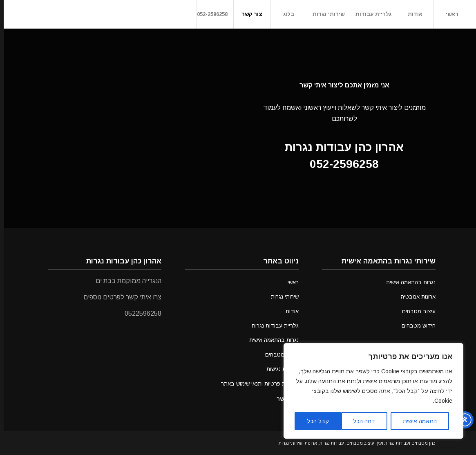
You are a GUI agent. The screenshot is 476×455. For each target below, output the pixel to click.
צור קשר (283, 399)
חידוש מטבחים (415, 326)
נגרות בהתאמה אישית (270, 340)
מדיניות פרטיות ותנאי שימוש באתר (256, 384)
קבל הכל (314, 421)
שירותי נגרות (281, 297)
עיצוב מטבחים (278, 355)
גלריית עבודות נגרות (272, 326)
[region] (370, 391)
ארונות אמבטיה (415, 297)
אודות (288, 311)
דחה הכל (360, 421)
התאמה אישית (416, 421)
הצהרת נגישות (279, 369)
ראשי (289, 282)
